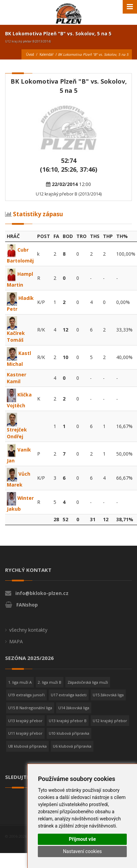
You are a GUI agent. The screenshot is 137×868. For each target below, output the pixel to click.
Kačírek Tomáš (16, 331)
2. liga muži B (50, 689)
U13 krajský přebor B (68, 727)
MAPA (16, 648)
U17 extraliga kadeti (69, 702)
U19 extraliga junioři (26, 702)
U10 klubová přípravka (69, 740)
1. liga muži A (20, 689)
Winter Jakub (15, 507)
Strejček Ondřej (17, 427)
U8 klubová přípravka (27, 753)
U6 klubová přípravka (72, 753)
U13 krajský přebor (25, 727)
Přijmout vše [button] (82, 839)
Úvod (30, 54)
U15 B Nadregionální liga (30, 714)
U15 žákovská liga (108, 702)
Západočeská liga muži (88, 689)
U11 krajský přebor (25, 740)
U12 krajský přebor (110, 727)
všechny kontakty (28, 637)
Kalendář (47, 54)
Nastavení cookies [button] (82, 851)
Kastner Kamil (17, 378)
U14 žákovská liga (74, 714)
